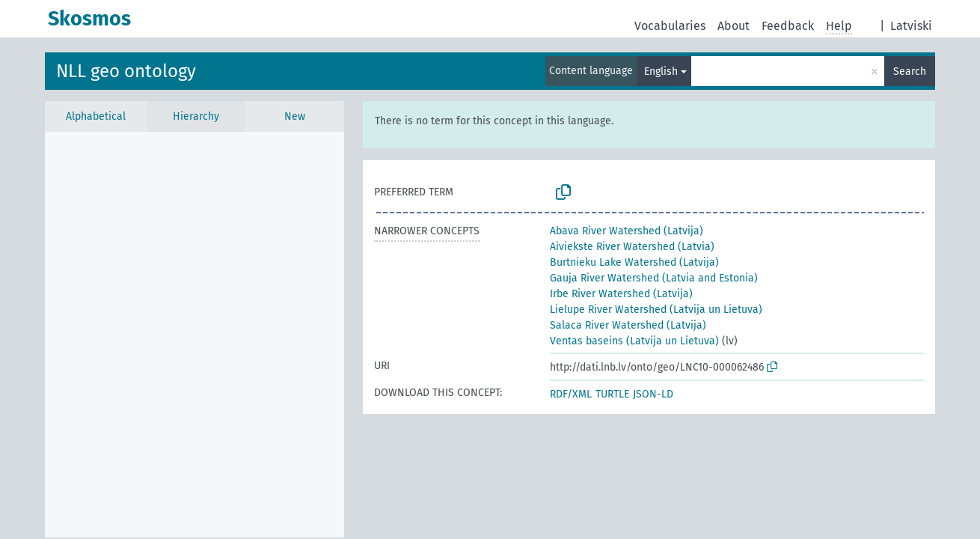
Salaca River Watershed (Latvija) (628, 325)
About (734, 26)
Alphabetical (96, 116)
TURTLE (612, 394)
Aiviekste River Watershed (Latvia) (632, 247)
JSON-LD (653, 394)
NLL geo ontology (126, 71)
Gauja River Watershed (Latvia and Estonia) (654, 278)
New (295, 116)
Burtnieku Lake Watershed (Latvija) (634, 262)
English (661, 71)
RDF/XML (571, 394)
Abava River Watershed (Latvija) (627, 231)
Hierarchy (196, 116)
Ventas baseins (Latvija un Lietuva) (634, 341)
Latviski (911, 26)
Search (910, 71)
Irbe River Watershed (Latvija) (621, 294)
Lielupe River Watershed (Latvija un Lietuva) (656, 310)
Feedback (788, 26)
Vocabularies (670, 26)
